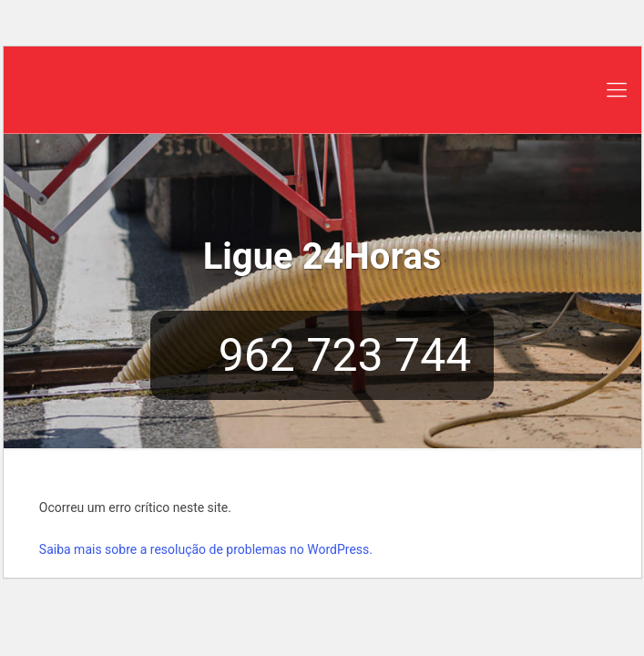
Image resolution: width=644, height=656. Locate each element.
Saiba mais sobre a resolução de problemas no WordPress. (206, 549)
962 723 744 (322, 355)
